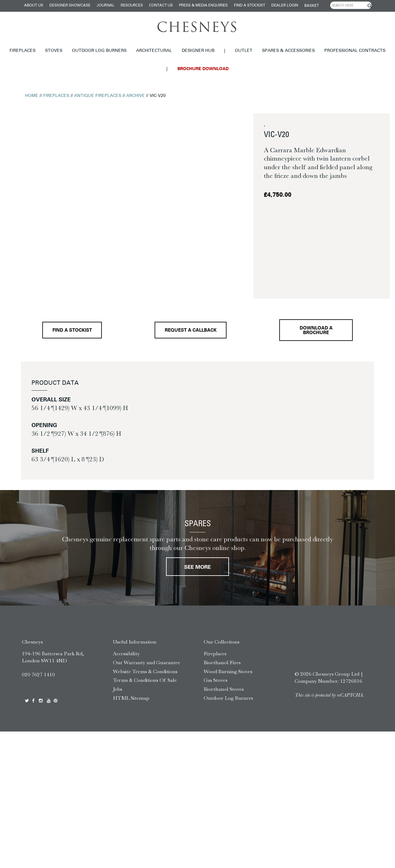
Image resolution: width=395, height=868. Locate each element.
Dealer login (285, 6)
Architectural (154, 51)
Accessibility (126, 653)
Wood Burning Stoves (228, 671)
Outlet (244, 51)
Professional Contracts (355, 51)
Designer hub (198, 51)
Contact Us (161, 6)
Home (32, 96)
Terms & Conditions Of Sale (145, 680)
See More (197, 567)
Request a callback (191, 331)
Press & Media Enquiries (203, 6)
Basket (312, 6)
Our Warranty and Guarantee (147, 662)
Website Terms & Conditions (145, 671)
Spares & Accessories (288, 51)
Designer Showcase (70, 6)
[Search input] (351, 5)
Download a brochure (316, 331)
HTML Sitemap (131, 698)
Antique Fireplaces (98, 96)
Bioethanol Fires (222, 662)
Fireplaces (23, 51)
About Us (34, 6)
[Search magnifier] (370, 6)
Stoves (54, 51)
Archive (135, 96)
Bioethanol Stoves (224, 689)
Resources (132, 6)
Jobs (118, 689)
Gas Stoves (216, 680)
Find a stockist (249, 6)
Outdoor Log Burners (99, 51)
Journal (106, 6)
